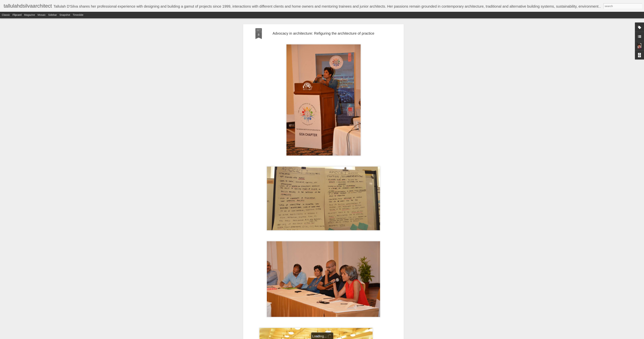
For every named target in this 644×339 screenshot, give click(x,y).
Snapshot (65, 15)
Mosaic (42, 15)
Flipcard (17, 15)
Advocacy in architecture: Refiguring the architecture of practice (323, 33)
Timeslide (78, 15)
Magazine (30, 15)
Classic (6, 15)
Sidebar (53, 15)
